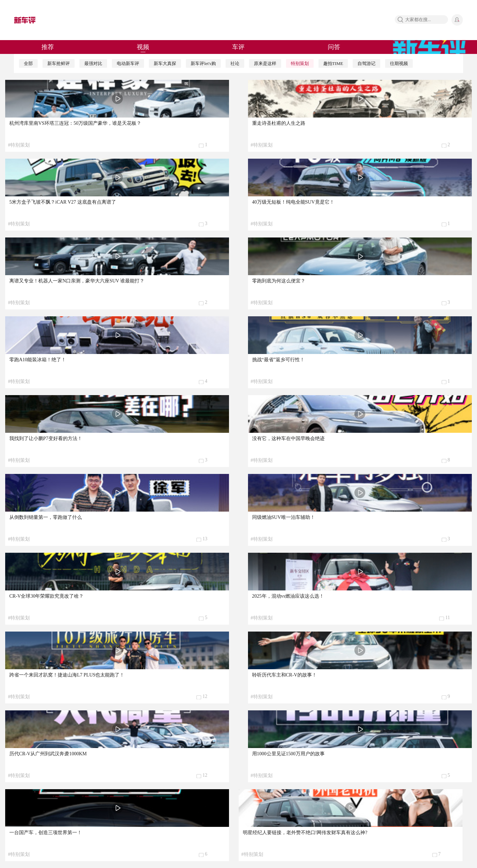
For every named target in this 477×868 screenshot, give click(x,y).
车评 (238, 47)
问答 (334, 47)
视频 (143, 47)
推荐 (48, 47)
